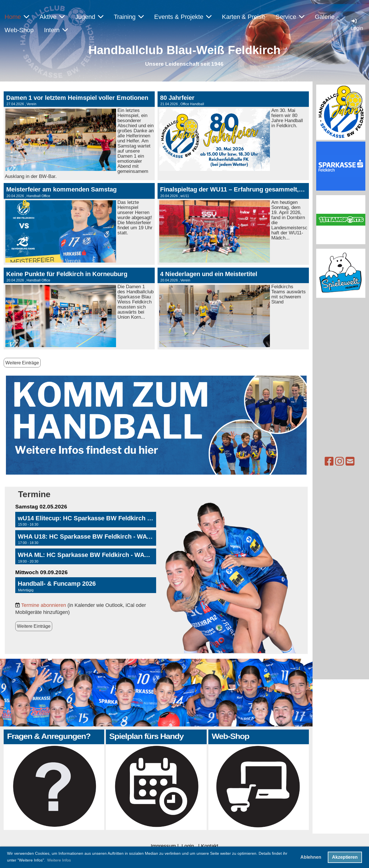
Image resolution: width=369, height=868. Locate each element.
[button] (86, 520)
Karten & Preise (244, 17)
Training (129, 17)
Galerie (325, 17)
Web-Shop (19, 30)
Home (17, 17)
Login (188, 846)
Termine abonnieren (44, 605)
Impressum (163, 846)
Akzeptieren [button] (345, 857)
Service (290, 17)
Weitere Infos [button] (59, 860)
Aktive (52, 17)
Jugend (89, 17)
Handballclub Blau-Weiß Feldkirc (181, 50)
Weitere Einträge (22, 363)
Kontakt (210, 846)
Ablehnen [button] (311, 857)
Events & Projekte (183, 17)
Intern (56, 30)
